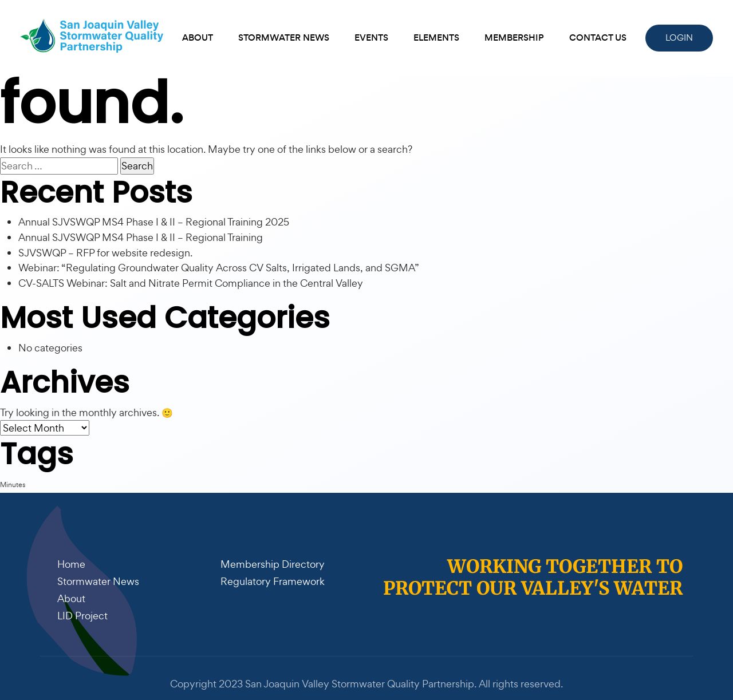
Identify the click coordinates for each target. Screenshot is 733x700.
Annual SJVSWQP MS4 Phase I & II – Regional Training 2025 (154, 222)
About (198, 37)
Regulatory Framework (273, 581)
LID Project (82, 616)
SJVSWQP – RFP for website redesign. (105, 253)
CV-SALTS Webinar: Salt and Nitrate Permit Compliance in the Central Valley (191, 283)
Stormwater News (284, 37)
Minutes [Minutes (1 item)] (13, 485)
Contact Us (598, 37)
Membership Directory (273, 564)
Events (371, 37)
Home (71, 564)
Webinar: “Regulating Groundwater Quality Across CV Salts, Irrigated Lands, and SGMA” (219, 268)
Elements (436, 37)
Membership (514, 37)
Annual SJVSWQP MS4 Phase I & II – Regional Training (141, 237)
